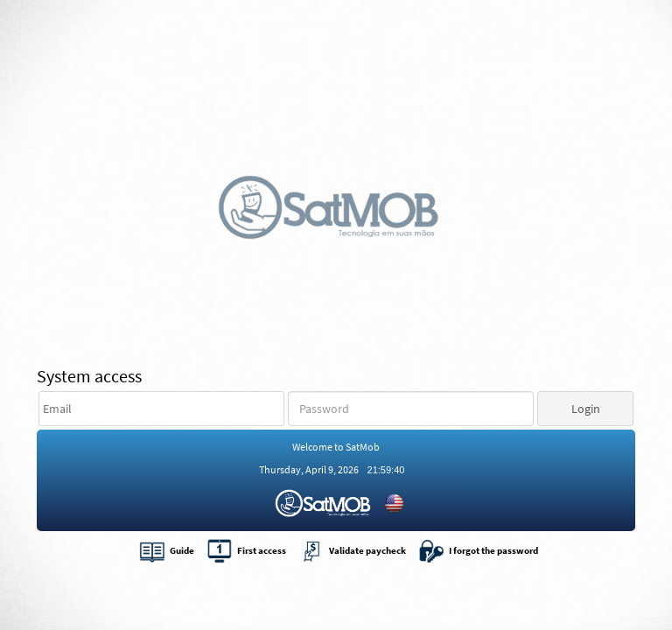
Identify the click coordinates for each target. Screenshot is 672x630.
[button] (585, 409)
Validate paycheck (352, 550)
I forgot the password (478, 550)
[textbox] (161, 409)
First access (246, 550)
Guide (167, 550)
